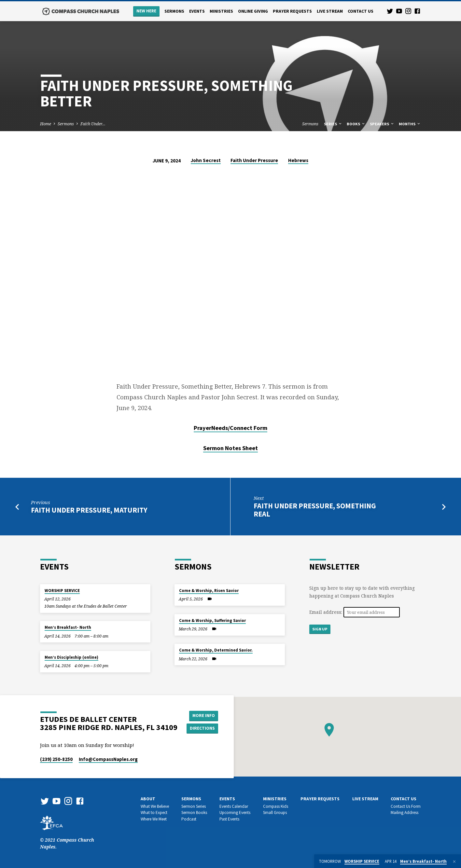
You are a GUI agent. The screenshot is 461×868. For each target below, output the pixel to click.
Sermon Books (194, 813)
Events (197, 11)
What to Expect (154, 813)
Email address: (326, 612)
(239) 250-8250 (56, 759)
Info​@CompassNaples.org (108, 759)
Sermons (174, 11)
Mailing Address (405, 813)
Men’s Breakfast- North (68, 627)
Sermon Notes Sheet (230, 448)
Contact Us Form (406, 806)
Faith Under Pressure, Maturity (89, 510)
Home (46, 124)
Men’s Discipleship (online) (71, 657)
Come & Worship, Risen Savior (209, 591)
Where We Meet (154, 819)
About (148, 799)
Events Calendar (234, 806)
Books (356, 124)
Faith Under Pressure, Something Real (315, 510)
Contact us (361, 11)
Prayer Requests (292, 11)
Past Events (229, 819)
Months (410, 124)
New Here (146, 11)
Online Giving (253, 11)
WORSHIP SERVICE (62, 591)
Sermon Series (194, 806)
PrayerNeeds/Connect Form (230, 428)
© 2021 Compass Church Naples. (67, 836)
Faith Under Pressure (254, 160)
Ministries (221, 11)
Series (333, 124)
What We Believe (155, 806)
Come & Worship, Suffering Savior (212, 620)
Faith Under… (93, 124)
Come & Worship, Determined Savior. (216, 650)
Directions (203, 728)
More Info (203, 715)
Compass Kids (276, 806)
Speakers (382, 124)
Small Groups (275, 813)
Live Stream (330, 11)
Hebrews (298, 160)
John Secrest (206, 160)
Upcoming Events (235, 813)
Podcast (189, 819)
